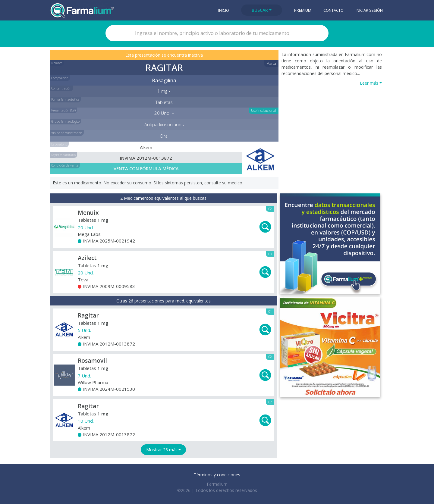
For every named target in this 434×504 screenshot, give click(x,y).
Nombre (57, 63)
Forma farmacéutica (65, 99)
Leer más (369, 83)
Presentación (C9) (63, 110)
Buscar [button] (260, 10)
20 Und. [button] (162, 113)
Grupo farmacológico (65, 121)
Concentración (61, 88)
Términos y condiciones (217, 475)
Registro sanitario (63, 155)
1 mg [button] (162, 91)
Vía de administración (67, 133)
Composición (60, 78)
